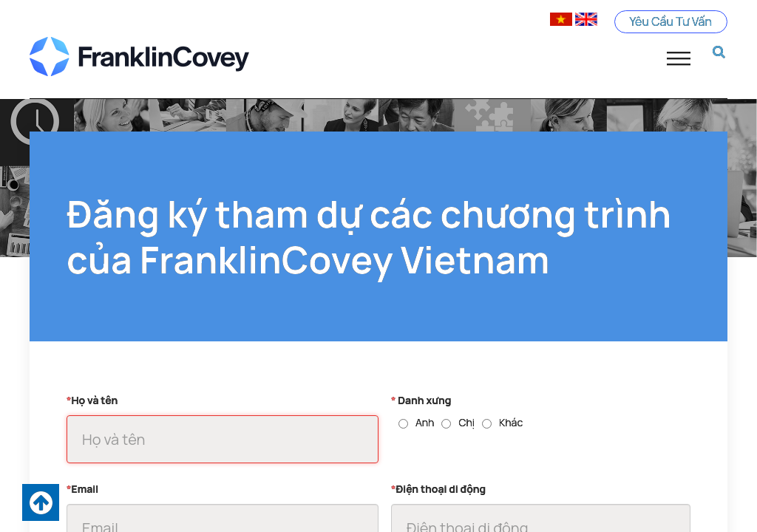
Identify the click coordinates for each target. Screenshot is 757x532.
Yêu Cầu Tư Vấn (671, 21)
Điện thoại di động (438, 489)
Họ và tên (92, 400)
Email (82, 489)
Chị (466, 422)
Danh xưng (421, 400)
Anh (425, 422)
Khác (511, 422)
